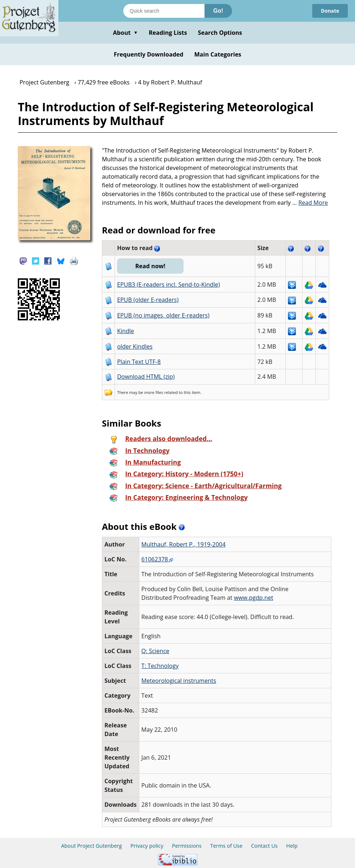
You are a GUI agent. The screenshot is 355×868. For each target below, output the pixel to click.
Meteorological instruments (179, 681)
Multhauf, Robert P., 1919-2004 (183, 544)
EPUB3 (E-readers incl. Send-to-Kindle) (169, 285)
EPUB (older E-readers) (148, 300)
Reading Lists (168, 33)
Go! (218, 11)
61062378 (157, 559)
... (310, 203)
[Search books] (164, 11)
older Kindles (135, 346)
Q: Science (155, 651)
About (125, 33)
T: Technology (160, 666)
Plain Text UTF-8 (139, 362)
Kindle (126, 331)
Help (292, 846)
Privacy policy (147, 846)
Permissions (187, 846)
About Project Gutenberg (91, 846)
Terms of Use (226, 846)
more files (154, 392)
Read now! (151, 266)
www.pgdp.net (254, 598)
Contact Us (264, 846)
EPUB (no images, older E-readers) (163, 315)
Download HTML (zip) (146, 377)
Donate (330, 11)
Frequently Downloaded (149, 54)
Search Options (220, 33)
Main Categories (218, 54)
